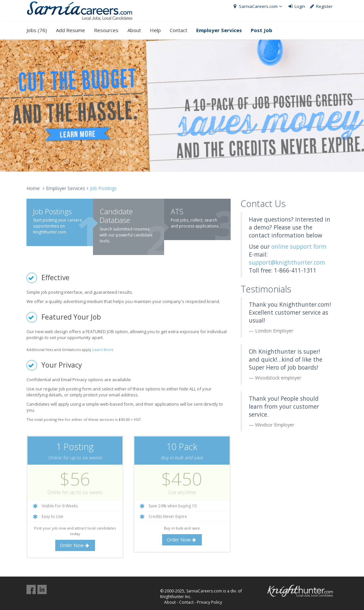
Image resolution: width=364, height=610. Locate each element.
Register (321, 6)
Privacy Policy (209, 602)
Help (155, 30)
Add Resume (70, 30)
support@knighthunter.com (287, 262)
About (134, 30)
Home (33, 188)
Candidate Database (116, 216)
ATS (177, 211)
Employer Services (66, 188)
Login (296, 6)
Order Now (75, 545)
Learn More (103, 350)
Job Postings (52, 211)
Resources (106, 30)
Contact (179, 30)
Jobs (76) (37, 30)
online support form (299, 246)
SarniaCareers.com (258, 6)
